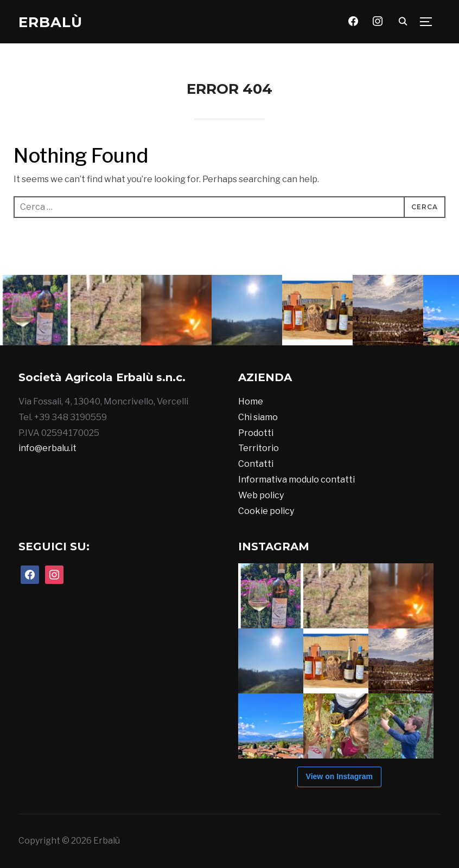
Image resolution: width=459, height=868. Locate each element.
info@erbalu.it (47, 448)
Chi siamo (258, 417)
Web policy (261, 495)
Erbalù (50, 22)
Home (251, 401)
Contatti (256, 464)
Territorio (259, 448)
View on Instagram (339, 776)
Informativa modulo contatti (297, 480)
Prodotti (256, 433)
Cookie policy (266, 511)
